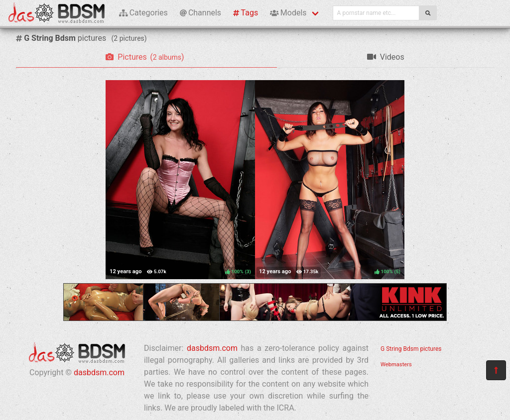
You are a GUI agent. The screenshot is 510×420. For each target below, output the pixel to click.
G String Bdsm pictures (411, 349)
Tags (246, 13)
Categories (143, 13)
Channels (200, 13)
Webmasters (396, 365)
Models (288, 13)
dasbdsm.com (99, 372)
